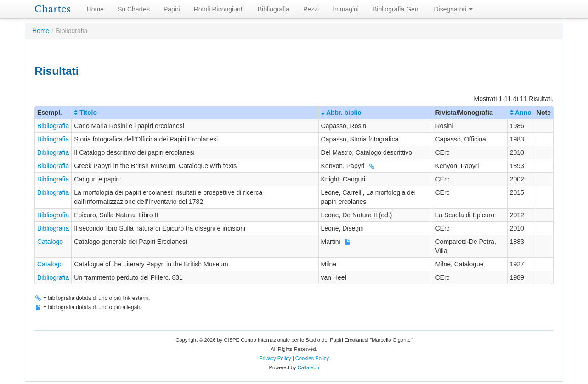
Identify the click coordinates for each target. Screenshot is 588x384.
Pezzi (311, 9)
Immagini (346, 9)
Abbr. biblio (341, 113)
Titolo (85, 113)
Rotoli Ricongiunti (219, 9)
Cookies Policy (312, 358)
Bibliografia (274, 9)
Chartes (53, 9)
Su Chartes (134, 9)
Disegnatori (454, 9)
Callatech (308, 367)
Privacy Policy (275, 358)
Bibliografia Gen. (396, 9)
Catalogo (50, 242)
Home (95, 9)
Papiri (172, 9)
